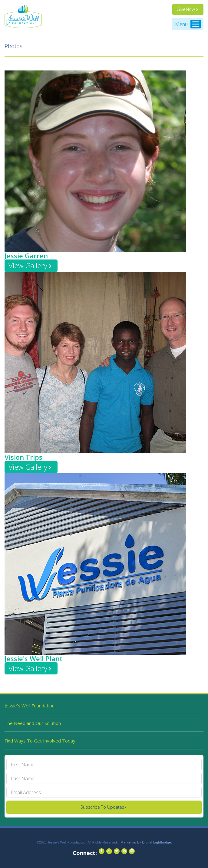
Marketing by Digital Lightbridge (146, 842)
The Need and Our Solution (33, 723)
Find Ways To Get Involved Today (40, 741)
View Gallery (28, 265)
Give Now (186, 9)
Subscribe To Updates (102, 807)
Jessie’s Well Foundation (30, 706)
